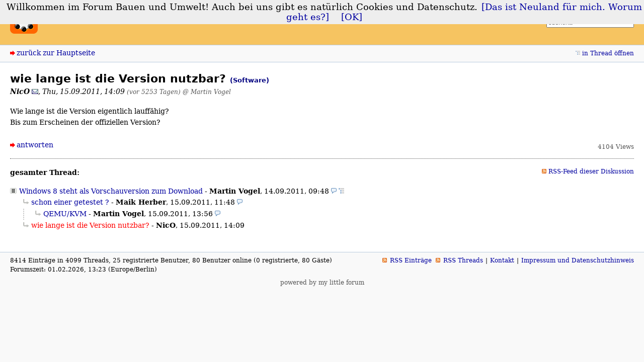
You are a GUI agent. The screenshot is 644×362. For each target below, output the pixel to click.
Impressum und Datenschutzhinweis (578, 260)
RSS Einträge (411, 260)
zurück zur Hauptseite (56, 53)
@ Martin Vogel (207, 92)
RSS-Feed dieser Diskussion (591, 171)
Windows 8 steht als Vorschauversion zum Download (111, 191)
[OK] (352, 17)
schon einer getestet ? (70, 202)
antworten (35, 145)
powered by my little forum (322, 283)
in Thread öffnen (608, 53)
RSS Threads (463, 260)
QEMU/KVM (65, 214)
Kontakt (502, 260)
